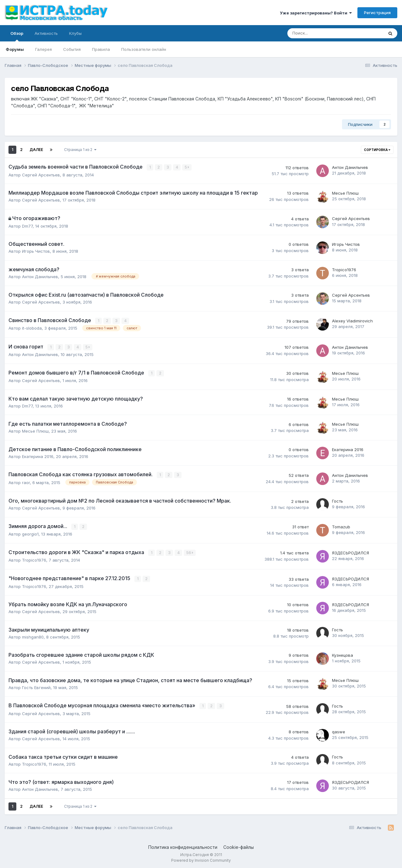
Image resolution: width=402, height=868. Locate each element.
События (72, 49)
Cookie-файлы (239, 846)
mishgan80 (33, 635)
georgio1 (30, 533)
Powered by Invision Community (201, 859)
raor (26, 482)
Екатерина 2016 (38, 456)
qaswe (339, 730)
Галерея (43, 49)
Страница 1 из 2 (80, 150)
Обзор (17, 36)
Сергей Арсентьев (41, 175)
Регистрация (377, 13)
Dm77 (27, 226)
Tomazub (341, 526)
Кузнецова (342, 654)
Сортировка (377, 150)
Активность (46, 33)
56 (190, 552)
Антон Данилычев (350, 167)
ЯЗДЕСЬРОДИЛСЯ (350, 552)
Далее (36, 150)
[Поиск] (318, 33)
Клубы (75, 33)
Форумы (15, 49)
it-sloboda (32, 328)
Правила (101, 49)
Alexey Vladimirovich (352, 321)
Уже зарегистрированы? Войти (316, 13)
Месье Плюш (345, 193)
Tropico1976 (344, 269)
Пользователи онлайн (144, 49)
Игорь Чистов (36, 251)
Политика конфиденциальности (183, 846)
